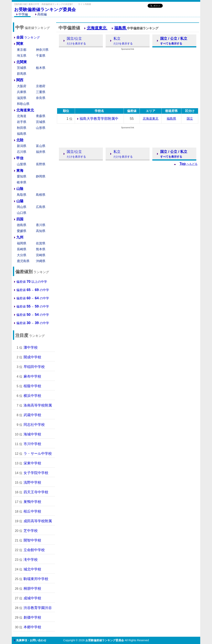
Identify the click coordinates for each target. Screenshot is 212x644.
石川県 (22, 152)
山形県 (41, 128)
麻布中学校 (32, 376)
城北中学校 (32, 569)
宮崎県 (41, 255)
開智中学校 (32, 540)
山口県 (22, 213)
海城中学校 (32, 434)
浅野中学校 (32, 482)
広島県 (41, 207)
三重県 (41, 92)
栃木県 (41, 68)
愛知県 (22, 176)
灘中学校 (31, 347)
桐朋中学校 (32, 589)
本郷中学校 (32, 627)
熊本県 (41, 249)
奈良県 (41, 98)
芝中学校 (31, 531)
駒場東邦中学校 (36, 579)
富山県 (41, 146)
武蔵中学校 (32, 415)
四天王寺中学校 (36, 492)
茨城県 (22, 68)
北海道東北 (97, 28)
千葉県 (41, 56)
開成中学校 (32, 357)
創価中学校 (32, 617)
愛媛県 (22, 231)
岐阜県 (22, 182)
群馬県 (22, 74)
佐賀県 (41, 243)
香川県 (41, 225)
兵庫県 (22, 92)
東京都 (22, 50)
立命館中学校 (34, 550)
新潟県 (22, 146)
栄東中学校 (32, 463)
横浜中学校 (32, 396)
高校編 (41, 14)
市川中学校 (32, 444)
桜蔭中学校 (32, 386)
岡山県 (22, 207)
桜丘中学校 (32, 511)
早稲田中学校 (34, 367)
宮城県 (41, 122)
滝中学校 (31, 560)
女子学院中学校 (36, 473)
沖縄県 (41, 261)
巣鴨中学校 (32, 502)
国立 (190, 119)
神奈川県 (42, 50)
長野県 (41, 164)
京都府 (41, 86)
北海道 (22, 116)
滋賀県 (22, 98)
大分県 (22, 255)
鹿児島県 (23, 261)
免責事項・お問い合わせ (31, 640)
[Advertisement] (106, 20)
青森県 (41, 116)
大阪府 (22, 86)
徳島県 (22, 225)
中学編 (22, 14)
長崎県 (22, 249)
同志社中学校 (34, 425)
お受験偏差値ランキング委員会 (45, 10)
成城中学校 (32, 598)
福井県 (41, 152)
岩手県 (22, 122)
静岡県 (41, 176)
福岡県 (22, 243)
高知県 (41, 231)
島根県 (41, 195)
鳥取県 (22, 195)
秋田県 (22, 128)
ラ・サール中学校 (38, 454)
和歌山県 (23, 104)
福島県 (22, 134)
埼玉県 (22, 56)
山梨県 (22, 164)
